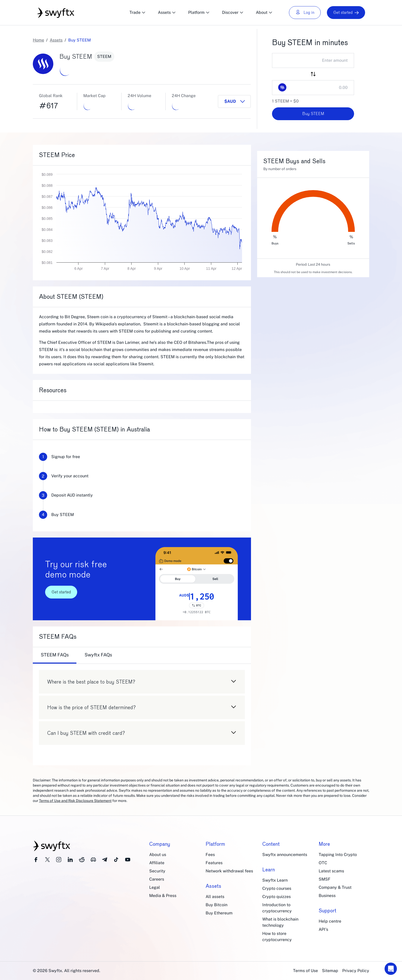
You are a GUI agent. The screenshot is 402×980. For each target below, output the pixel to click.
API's (323, 929)
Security (157, 871)
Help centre (330, 921)
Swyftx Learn (275, 880)
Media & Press (163, 896)
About (264, 12)
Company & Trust (335, 887)
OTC (323, 863)
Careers (157, 879)
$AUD (230, 101)
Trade (138, 12)
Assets (167, 12)
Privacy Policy (356, 971)
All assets (215, 897)
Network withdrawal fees (229, 871)
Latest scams (331, 871)
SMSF (325, 879)
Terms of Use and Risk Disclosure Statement (75, 801)
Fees (210, 855)
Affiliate (157, 863)
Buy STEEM (313, 114)
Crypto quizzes (277, 897)
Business (327, 896)
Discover (233, 12)
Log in (305, 13)
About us (158, 855)
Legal (155, 887)
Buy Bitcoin (217, 905)
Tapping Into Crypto (338, 855)
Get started (346, 12)
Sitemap (330, 971)
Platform (199, 12)
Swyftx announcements (285, 855)
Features (214, 863)
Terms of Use (305, 971)
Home (38, 40)
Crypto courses (277, 888)
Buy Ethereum (219, 913)
